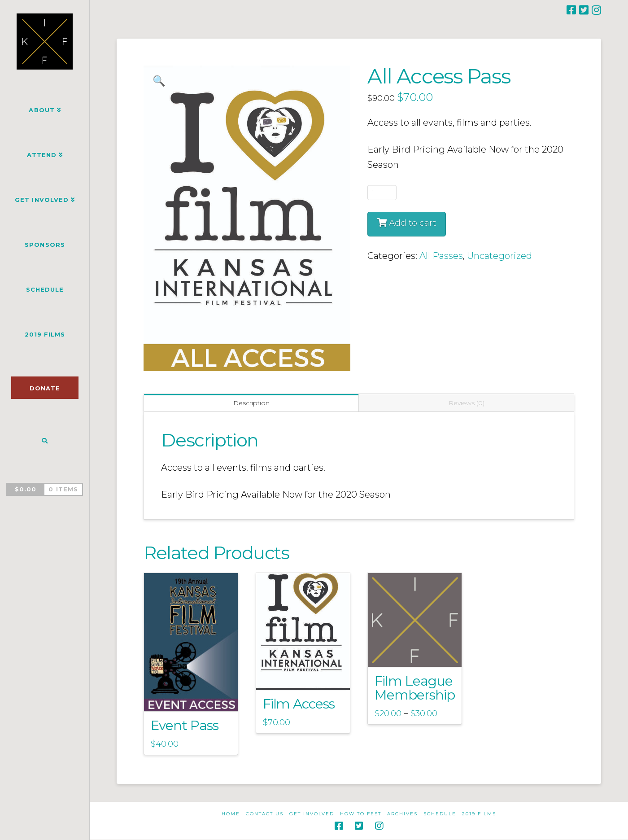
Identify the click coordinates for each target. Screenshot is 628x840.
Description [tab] (251, 403)
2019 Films (479, 814)
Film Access (299, 704)
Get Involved (312, 814)
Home (231, 814)
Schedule (440, 814)
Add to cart (412, 223)
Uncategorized (499, 256)
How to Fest (361, 814)
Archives (402, 814)
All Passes (441, 256)
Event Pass (185, 725)
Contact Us (265, 814)
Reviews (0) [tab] (467, 403)
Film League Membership (415, 688)
